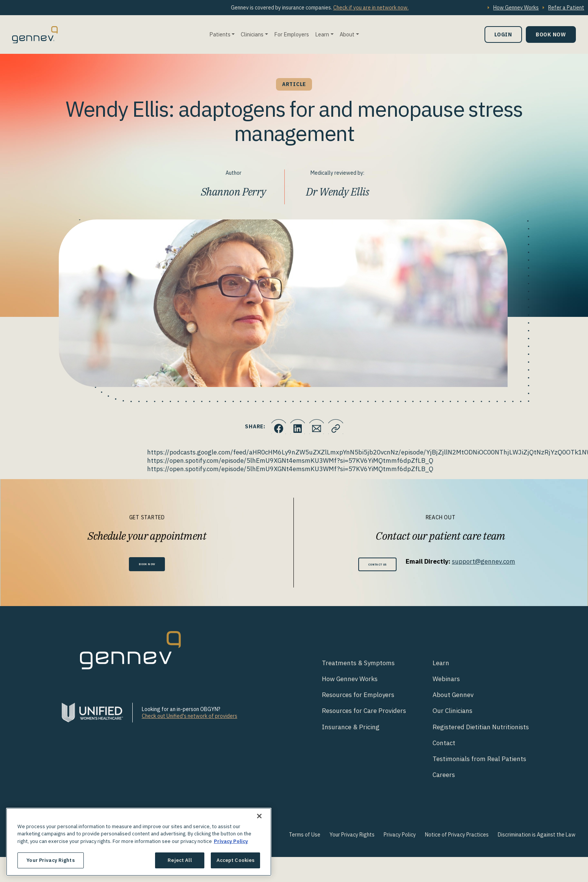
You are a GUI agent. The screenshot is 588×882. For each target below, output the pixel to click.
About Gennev (453, 697)
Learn (322, 34)
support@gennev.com (492, 561)
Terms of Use (305, 837)
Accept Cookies (236, 860)
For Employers (292, 34)
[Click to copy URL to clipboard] (341, 427)
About (347, 34)
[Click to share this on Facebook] (273, 427)
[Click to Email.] (318, 427)
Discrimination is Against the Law (537, 837)
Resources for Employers (358, 697)
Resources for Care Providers (364, 713)
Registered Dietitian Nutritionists (481, 729)
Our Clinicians (452, 713)
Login (503, 34)
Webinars (446, 681)
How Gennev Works (516, 8)
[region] (139, 842)
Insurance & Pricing (351, 729)
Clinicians (252, 34)
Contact (444, 745)
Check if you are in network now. (371, 8)
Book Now (551, 34)
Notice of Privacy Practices (457, 837)
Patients (220, 34)
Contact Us (377, 565)
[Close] (259, 816)
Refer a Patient (566, 8)
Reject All (180, 860)
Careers (444, 777)
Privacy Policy (400, 837)
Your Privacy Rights (352, 837)
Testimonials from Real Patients (479, 761)
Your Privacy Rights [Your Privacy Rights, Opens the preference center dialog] (50, 860)
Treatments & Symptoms (358, 666)
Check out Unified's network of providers (190, 719)
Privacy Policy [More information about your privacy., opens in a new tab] (231, 841)
